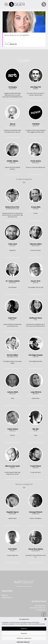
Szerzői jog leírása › (40, 606)
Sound (6, 44)
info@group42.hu (7, 597)
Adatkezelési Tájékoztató (23, 642)
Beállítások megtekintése (24, 638)
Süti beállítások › (41, 610)
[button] (45, 619)
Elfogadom (24, 629)
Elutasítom (24, 633)
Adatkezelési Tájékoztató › (38, 608)
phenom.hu (13, 44)
